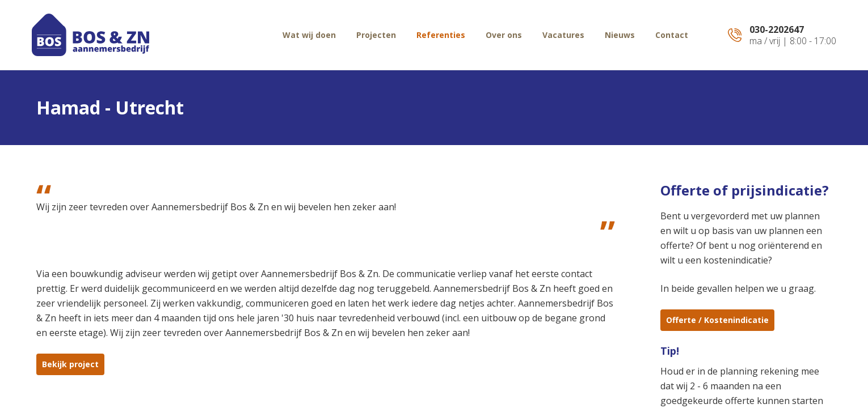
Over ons (504, 35)
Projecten (376, 35)
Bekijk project (70, 364)
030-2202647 (777, 29)
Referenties (441, 35)
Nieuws (620, 35)
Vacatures (563, 35)
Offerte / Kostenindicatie (717, 320)
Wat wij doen (309, 35)
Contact (672, 35)
